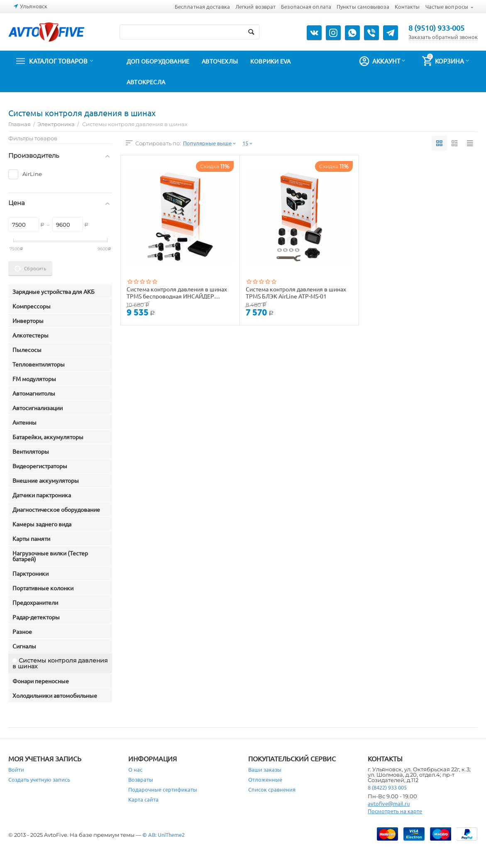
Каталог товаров (58, 61)
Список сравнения (272, 789)
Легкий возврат (255, 6)
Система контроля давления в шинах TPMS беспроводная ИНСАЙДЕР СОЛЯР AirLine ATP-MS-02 (177, 292)
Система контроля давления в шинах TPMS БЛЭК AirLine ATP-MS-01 (296, 292)
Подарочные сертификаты (163, 789)
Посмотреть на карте (395, 811)
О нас (135, 769)
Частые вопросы (447, 6)
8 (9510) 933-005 (436, 28)
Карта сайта (143, 799)
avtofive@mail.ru (389, 803)
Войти (16, 769)
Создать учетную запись (39, 779)
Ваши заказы (265, 769)
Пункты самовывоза (363, 6)
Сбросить (30, 269)
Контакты (407, 6)
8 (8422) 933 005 (387, 787)
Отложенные (265, 779)
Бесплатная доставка (202, 6)
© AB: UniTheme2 (164, 835)
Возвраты (141, 779)
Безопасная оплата (306, 6)
